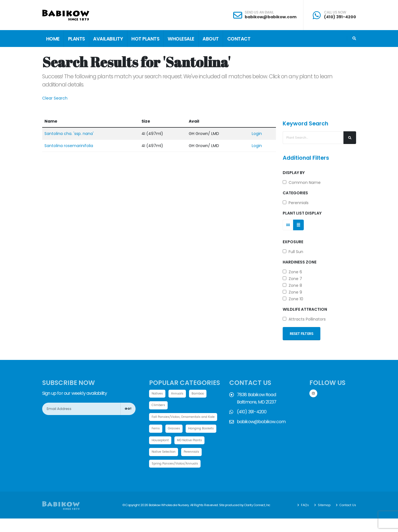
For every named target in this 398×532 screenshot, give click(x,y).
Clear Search (55, 98)
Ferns (156, 429)
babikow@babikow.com (271, 17)
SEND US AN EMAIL (259, 12)
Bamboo (201, 394)
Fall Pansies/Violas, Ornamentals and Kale (186, 417)
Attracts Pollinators (304, 319)
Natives (158, 394)
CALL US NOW (335, 12)
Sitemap (322, 519)
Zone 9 (292, 292)
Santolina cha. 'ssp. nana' (69, 134)
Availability (108, 39)
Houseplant (197, 441)
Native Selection (200, 453)
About (211, 39)
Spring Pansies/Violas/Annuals (177, 477)
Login (257, 134)
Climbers (159, 405)
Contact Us (347, 519)
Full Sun (293, 252)
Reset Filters (302, 334)
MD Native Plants (165, 453)
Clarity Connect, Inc (258, 519)
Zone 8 (292, 285)
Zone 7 (292, 279)
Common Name (302, 182)
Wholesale (181, 39)
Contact (239, 39)
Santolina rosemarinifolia (69, 146)
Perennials (296, 203)
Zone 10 (293, 299)
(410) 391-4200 (340, 17)
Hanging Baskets (166, 441)
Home (53, 39)
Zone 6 (292, 272)
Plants (77, 39)
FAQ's (302, 519)
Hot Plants (145, 39)
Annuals (179, 394)
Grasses (176, 429)
